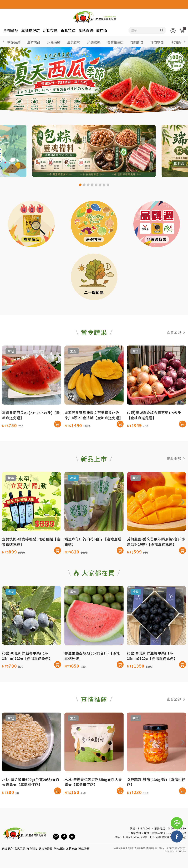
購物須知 (59, 848)
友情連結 (72, 848)
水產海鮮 (54, 42)
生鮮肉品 (34, 42)
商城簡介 (7, 848)
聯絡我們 (84, 848)
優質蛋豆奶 (115, 42)
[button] (185, 42)
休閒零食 (157, 42)
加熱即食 (137, 42)
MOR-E (183, 851)
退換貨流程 (46, 848)
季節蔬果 (14, 42)
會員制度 (32, 848)
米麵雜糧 (94, 42)
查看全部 (176, 349)
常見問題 (20, 848)
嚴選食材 (74, 42)
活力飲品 (177, 42)
